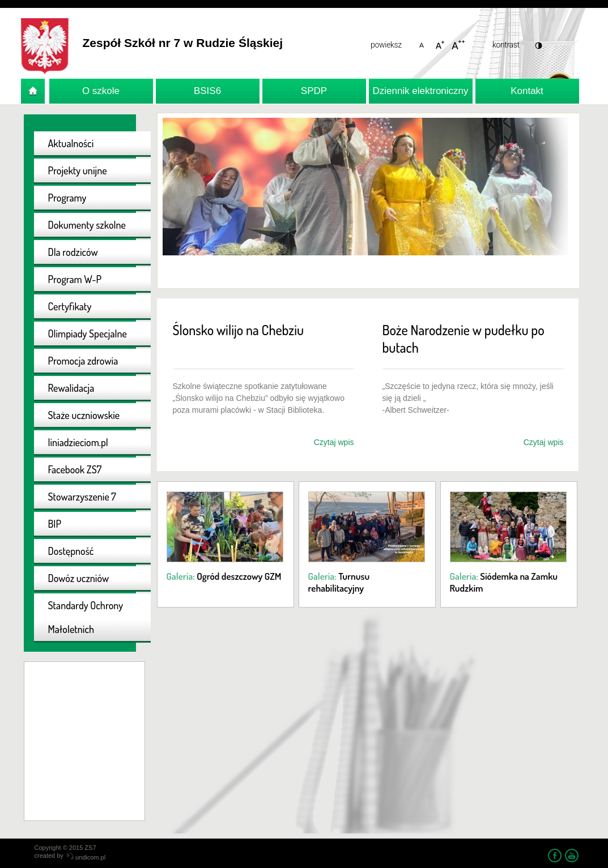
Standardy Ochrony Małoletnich (86, 617)
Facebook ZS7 (75, 469)
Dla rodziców (73, 252)
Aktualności (71, 143)
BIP (55, 524)
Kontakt (527, 91)
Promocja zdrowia (83, 361)
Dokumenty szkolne (87, 225)
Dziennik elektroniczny (420, 91)
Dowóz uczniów (79, 578)
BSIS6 (207, 91)
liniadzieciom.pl (78, 442)
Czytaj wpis (334, 442)
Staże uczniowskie (84, 415)
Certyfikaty (70, 306)
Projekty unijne (78, 170)
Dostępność (71, 551)
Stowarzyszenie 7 (82, 497)
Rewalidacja (71, 388)
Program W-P (75, 279)
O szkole (101, 91)
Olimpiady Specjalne (88, 333)
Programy (67, 198)
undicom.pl (86, 857)
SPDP (314, 91)
